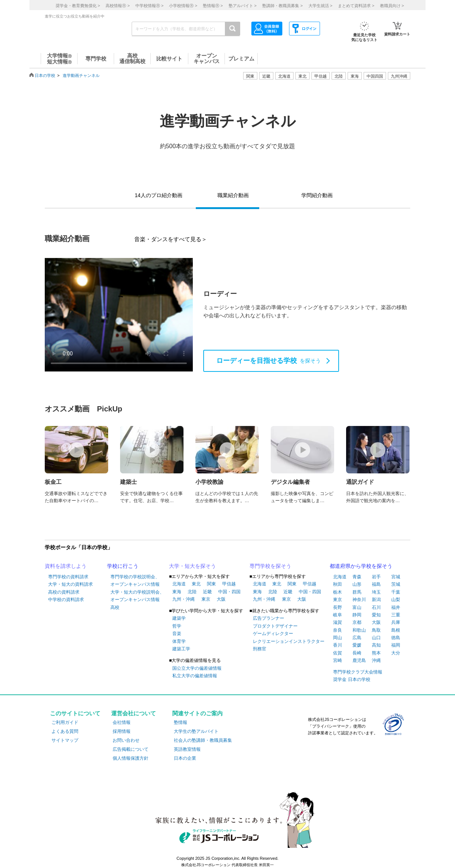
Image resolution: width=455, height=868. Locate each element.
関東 (211, 584)
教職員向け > (392, 6)
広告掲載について (131, 749)
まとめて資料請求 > (356, 6)
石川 (376, 607)
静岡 (357, 615)
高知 (376, 645)
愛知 (376, 615)
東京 (206, 599)
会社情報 (122, 722)
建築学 (179, 618)
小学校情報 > (183, 6)
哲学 (177, 626)
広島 (357, 638)
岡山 (338, 638)
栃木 (338, 592)
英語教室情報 (187, 749)
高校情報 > (117, 6)
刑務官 (260, 649)
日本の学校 (45, 75)
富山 (357, 607)
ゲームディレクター (273, 634)
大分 (396, 653)
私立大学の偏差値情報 (195, 676)
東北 (196, 584)
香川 (338, 645)
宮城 (396, 577)
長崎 (357, 653)
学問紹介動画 (317, 195)
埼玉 (376, 592)
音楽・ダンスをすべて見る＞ (171, 239)
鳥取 (376, 630)
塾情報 (181, 722)
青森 (357, 577)
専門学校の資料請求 (68, 577)
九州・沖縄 (183, 599)
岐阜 (338, 615)
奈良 (338, 630)
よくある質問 (65, 731)
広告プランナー (269, 618)
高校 (115, 607)
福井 (396, 607)
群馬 (357, 592)
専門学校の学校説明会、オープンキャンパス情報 (135, 581)
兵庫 (396, 622)
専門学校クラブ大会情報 (358, 672)
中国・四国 (229, 592)
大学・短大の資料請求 (70, 584)
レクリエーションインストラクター (289, 641)
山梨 (396, 600)
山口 (376, 638)
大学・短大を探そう (192, 566)
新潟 (376, 600)
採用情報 (122, 731)
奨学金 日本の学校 (352, 679)
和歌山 (359, 630)
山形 (357, 584)
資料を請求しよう (66, 566)
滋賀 (338, 622)
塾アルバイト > (243, 6)
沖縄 (376, 660)
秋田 (338, 584)
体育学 (179, 641)
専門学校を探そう (270, 566)
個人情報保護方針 (131, 758)
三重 (396, 615)
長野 (338, 607)
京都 (357, 622)
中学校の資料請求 (66, 600)
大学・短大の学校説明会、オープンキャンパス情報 (137, 596)
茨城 (396, 584)
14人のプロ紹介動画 (159, 195)
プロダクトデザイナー (275, 626)
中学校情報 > (149, 6)
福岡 (396, 645)
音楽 (177, 634)
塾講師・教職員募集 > (282, 6)
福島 (376, 584)
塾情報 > (213, 6)
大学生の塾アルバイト (196, 731)
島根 (396, 630)
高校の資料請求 (64, 592)
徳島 (396, 638)
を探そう (269, 361)
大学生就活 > (320, 6)
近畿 (207, 592)
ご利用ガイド (65, 722)
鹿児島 (359, 660)
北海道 (284, 76)
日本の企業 (185, 758)
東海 (177, 592)
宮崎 (338, 660)
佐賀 (338, 653)
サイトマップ (65, 740)
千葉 (396, 592)
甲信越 (229, 584)
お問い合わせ (126, 740)
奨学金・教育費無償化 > (78, 6)
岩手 (376, 577)
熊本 (376, 653)
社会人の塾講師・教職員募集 (203, 740)
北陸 (192, 592)
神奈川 (359, 600)
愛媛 (357, 645)
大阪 (221, 599)
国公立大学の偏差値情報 (197, 668)
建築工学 (181, 649)
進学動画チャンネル (81, 75)
